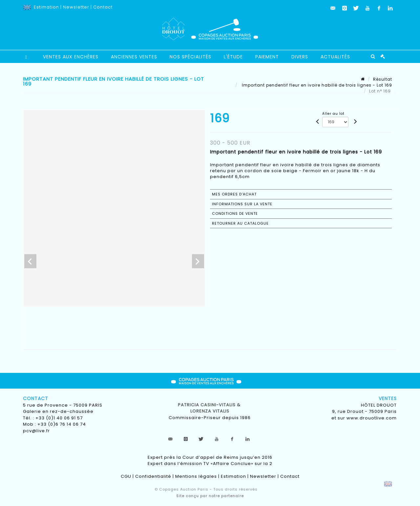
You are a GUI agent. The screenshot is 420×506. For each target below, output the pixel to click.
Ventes (388, 398)
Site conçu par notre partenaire (210, 496)
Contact (103, 7)
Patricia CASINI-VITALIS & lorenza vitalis (210, 408)
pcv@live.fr (36, 431)
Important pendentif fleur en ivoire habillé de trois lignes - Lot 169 (316, 85)
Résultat (383, 79)
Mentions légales (196, 476)
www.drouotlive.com (372, 418)
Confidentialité (153, 476)
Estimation (46, 7)
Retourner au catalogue (240, 223)
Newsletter (76, 7)
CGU (126, 476)
